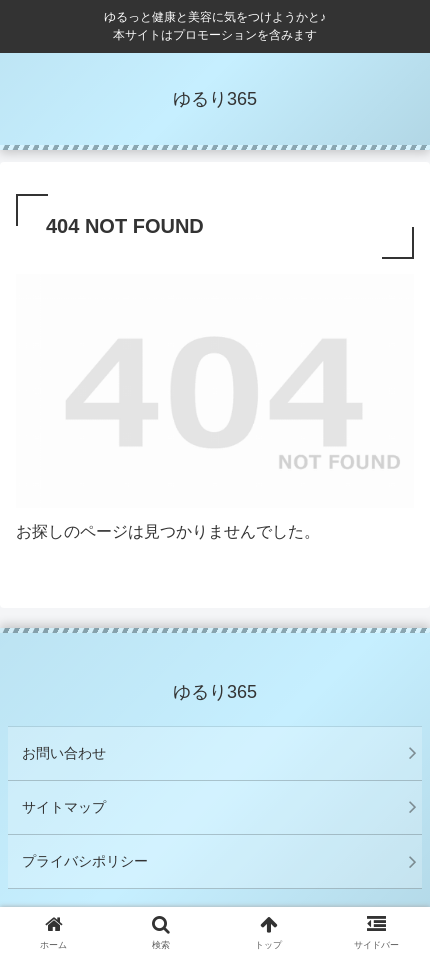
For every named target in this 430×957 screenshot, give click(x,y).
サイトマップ (64, 807)
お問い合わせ (64, 753)
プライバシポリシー (85, 861)
